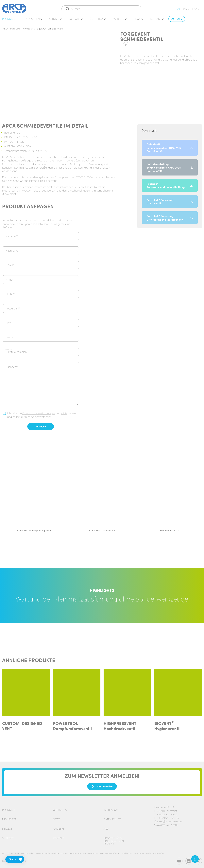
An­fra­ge (177, 19)
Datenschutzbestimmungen (39, 413)
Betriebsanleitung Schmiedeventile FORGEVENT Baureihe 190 (170, 167)
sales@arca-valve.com (170, 821)
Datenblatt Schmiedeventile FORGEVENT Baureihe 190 (170, 147)
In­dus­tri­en (34, 19)
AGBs (64, 413)
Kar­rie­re (119, 19)
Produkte (9, 809)
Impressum (111, 809)
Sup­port (76, 19)
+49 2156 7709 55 (168, 817)
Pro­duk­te (10, 19)
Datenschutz (112, 819)
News (138, 19)
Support (8, 838)
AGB (106, 828)
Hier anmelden (102, 786)
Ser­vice (55, 19)
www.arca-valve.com (166, 824)
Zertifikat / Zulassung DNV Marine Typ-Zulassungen (170, 217)
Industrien (10, 819)
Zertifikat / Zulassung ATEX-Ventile (170, 201)
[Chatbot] (9, 859)
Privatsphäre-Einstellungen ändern (114, 840)
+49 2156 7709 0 (167, 814)
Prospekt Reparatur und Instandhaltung (170, 185)
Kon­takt (157, 19)
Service (7, 828)
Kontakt (58, 838)
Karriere (59, 828)
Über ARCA (98, 19)
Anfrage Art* (10, 349)
